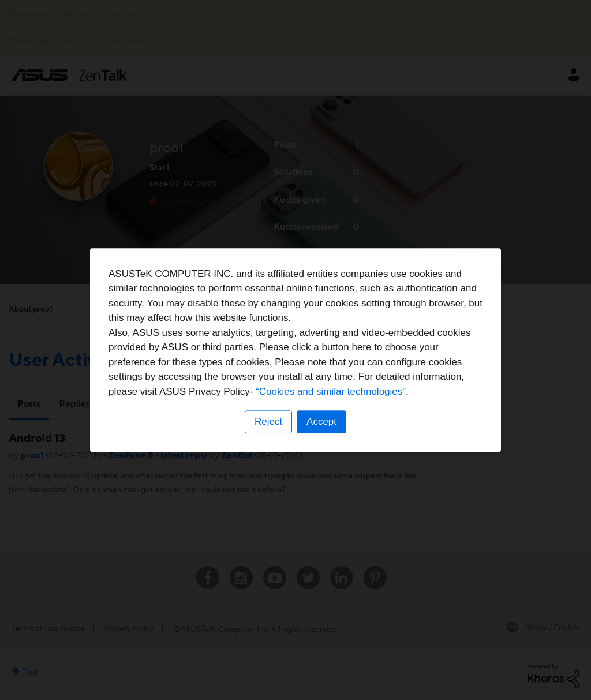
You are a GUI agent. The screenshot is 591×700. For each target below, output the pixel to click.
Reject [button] (268, 422)
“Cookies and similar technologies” (331, 392)
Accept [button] (321, 422)
